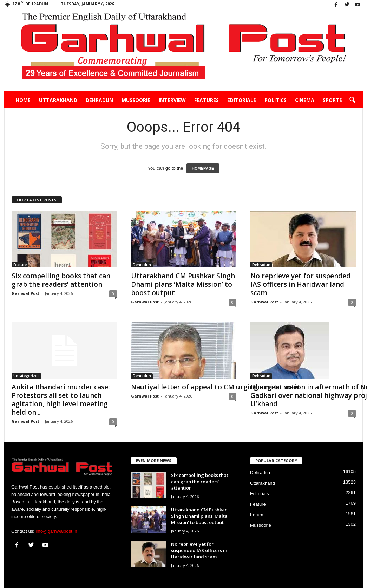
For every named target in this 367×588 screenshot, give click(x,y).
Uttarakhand (58, 100)
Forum (257, 515)
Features (207, 100)
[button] (352, 100)
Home (23, 100)
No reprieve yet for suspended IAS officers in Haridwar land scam (300, 284)
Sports (332, 100)
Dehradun (99, 100)
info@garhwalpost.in (56, 531)
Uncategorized (27, 376)
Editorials (242, 100)
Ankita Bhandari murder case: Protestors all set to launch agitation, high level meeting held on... (61, 400)
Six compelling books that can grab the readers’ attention (61, 280)
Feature (20, 265)
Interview (172, 100)
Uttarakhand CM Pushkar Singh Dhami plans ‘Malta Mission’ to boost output (183, 284)
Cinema (305, 100)
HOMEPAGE (203, 168)
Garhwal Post (25, 293)
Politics (276, 100)
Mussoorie (136, 100)
